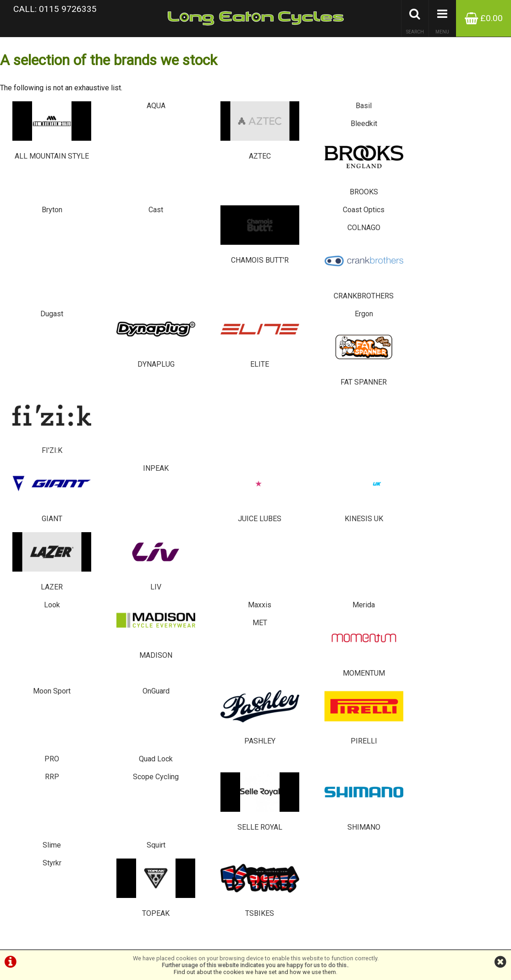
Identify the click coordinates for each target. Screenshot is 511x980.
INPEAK (128, 292)
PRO (383, 410)
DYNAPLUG (128, 254)
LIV (468, 313)
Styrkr (42, 529)
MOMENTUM (468, 372)
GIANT (43, 313)
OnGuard (128, 410)
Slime (383, 470)
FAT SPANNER (383, 254)
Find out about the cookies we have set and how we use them (255, 972)
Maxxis (213, 351)
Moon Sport (43, 410)
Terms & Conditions (30, 685)
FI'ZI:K (468, 254)
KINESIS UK (298, 313)
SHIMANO (298, 491)
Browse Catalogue (29, 651)
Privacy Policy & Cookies (36, 692)
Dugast (43, 233)
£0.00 (484, 18)
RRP (42, 470)
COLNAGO (383, 173)
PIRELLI (298, 431)
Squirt (468, 470)
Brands (14, 658)
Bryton (42, 173)
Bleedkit (383, 114)
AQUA (128, 114)
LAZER (383, 313)
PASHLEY (213, 431)
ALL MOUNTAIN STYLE (43, 135)
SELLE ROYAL (213, 491)
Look (42, 351)
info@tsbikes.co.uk (210, 721)
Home (13, 699)
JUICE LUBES (213, 313)
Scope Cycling (128, 470)
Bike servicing (23, 665)
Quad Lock (468, 410)
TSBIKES (213, 550)
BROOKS (468, 135)
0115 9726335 (201, 707)
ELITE (213, 254)
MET (383, 351)
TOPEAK (128, 550)
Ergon (298, 233)
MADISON (128, 372)
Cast (128, 173)
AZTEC (213, 135)
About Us (17, 672)
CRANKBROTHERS (468, 194)
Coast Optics (298, 173)
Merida (298, 351)
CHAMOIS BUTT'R (213, 194)
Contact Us (19, 679)
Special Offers (23, 644)
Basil (298, 114)
